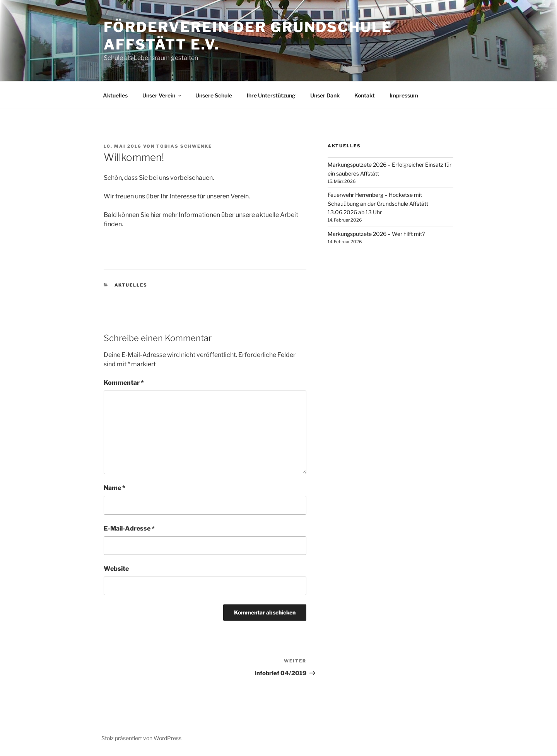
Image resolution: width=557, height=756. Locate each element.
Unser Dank (325, 95)
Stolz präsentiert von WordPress (141, 738)
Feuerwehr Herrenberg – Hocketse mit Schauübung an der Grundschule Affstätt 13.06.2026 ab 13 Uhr (378, 203)
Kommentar (124, 383)
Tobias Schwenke (184, 146)
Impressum (404, 95)
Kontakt (365, 95)
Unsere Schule (214, 95)
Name (114, 488)
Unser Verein (162, 95)
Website (116, 569)
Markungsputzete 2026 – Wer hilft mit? (376, 234)
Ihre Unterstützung (271, 95)
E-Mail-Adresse (129, 528)
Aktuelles (115, 95)
